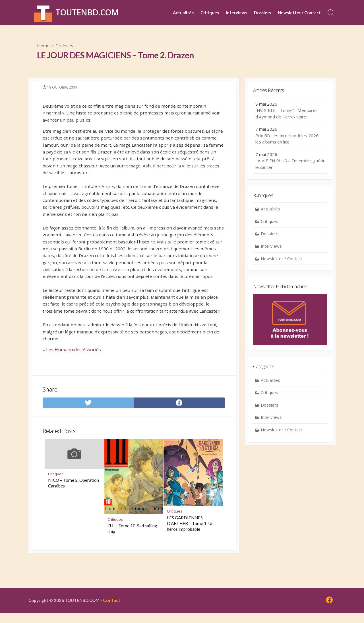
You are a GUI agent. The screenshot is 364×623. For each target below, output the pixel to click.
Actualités (183, 13)
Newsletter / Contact (299, 13)
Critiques (210, 13)
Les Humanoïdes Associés (74, 379)
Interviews (236, 13)
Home (43, 46)
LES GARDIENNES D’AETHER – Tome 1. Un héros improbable (190, 557)
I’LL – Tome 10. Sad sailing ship (132, 562)
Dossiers (262, 13)
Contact (115, 610)
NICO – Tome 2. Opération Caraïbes (74, 516)
